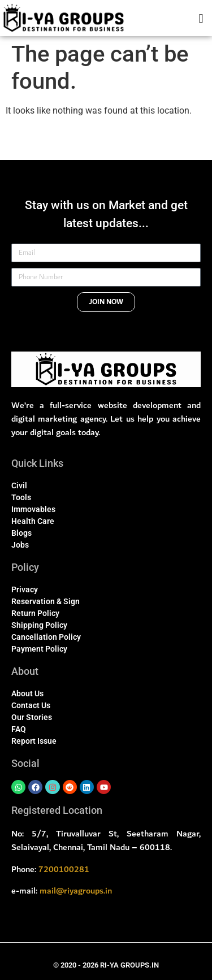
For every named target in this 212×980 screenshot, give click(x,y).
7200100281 (64, 869)
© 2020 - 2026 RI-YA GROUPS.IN (106, 965)
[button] (201, 18)
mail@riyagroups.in (76, 891)
